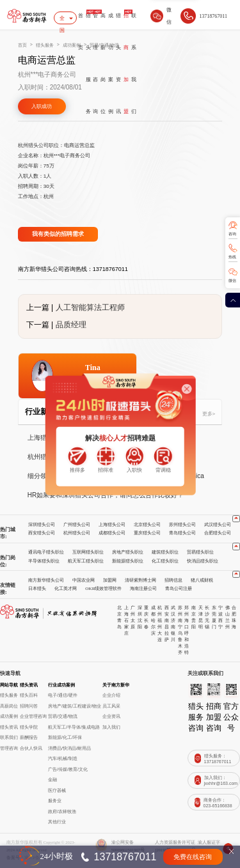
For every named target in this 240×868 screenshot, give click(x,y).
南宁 (180, 624)
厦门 (214, 624)
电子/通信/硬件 (63, 695)
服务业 (55, 801)
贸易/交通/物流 (63, 717)
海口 (187, 624)
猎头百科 (29, 695)
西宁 (220, 624)
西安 (167, 611)
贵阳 (194, 624)
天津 (201, 611)
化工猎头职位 (165, 561)
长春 (146, 624)
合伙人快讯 (31, 748)
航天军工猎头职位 (86, 561)
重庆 (146, 611)
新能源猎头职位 (128, 561)
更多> (209, 414)
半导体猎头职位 (44, 561)
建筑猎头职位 (165, 552)
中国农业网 (84, 580)
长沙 (207, 611)
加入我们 (111, 727)
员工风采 (111, 706)
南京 (194, 611)
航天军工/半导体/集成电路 (74, 727)
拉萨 (167, 637)
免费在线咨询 (193, 857)
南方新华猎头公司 (46, 580)
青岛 (119, 624)
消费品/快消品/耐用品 (69, 748)
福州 (160, 624)
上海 (126, 611)
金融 (52, 780)
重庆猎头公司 (147, 533)
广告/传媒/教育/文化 (68, 770)
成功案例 (111, 64)
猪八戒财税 (202, 580)
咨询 (232, 234)
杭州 (160, 611)
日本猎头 (37, 589)
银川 (173, 637)
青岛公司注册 (179, 589)
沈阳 (140, 624)
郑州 (187, 611)
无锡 (207, 624)
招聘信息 (173, 580)
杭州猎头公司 (77, 533)
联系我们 (134, 64)
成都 (153, 611)
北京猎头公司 (147, 525)
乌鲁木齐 (180, 643)
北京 (119, 611)
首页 (81, 32)
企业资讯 (111, 717)
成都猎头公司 (112, 533)
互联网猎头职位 (88, 552)
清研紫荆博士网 (140, 580)
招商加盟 (126, 64)
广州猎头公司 (77, 525)
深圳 (140, 611)
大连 (160, 637)
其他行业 (57, 822)
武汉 (173, 611)
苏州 (180, 611)
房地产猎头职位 (128, 552)
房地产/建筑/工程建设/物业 (75, 706)
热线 (232, 257)
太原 (133, 624)
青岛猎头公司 (182, 533)
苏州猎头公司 (182, 525)
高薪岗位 (103, 64)
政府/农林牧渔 (62, 812)
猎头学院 (29, 727)
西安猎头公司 (42, 533)
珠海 (234, 624)
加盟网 (110, 580)
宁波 (220, 611)
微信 (232, 281)
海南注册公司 (143, 589)
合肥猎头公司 (218, 533)
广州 (133, 611)
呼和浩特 (187, 643)
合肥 (234, 611)
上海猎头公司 (112, 525)
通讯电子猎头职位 (46, 552)
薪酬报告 (29, 738)
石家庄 (126, 627)
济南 (173, 624)
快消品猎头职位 (203, 561)
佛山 (228, 611)
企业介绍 (111, 695)
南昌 (167, 624)
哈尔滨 (153, 627)
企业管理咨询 (33, 717)
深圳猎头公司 (42, 525)
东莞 (214, 611)
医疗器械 (57, 791)
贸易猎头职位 (200, 552)
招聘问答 (29, 706)
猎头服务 (88, 64)
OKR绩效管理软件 (103, 589)
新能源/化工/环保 (65, 738)
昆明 (201, 624)
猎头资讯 (118, 64)
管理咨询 (95, 64)
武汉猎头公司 (218, 525)
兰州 (228, 624)
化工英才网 (66, 589)
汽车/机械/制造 (63, 759)
